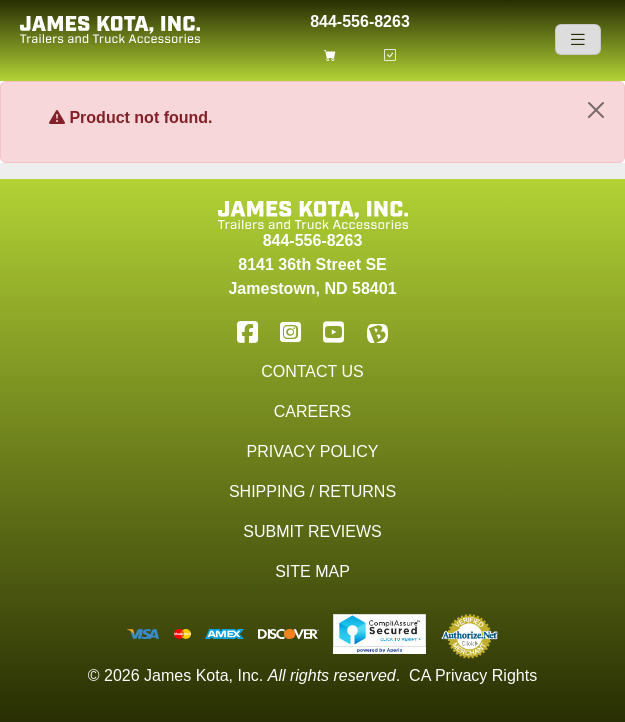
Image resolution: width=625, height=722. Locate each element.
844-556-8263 (360, 19)
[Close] (596, 110)
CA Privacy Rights (473, 675)
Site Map (312, 571)
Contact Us (312, 371)
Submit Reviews (312, 531)
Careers (312, 411)
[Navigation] (578, 39)
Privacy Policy (313, 451)
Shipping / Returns (312, 491)
